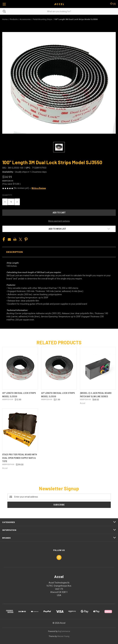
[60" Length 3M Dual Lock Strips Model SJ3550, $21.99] (59, 368)
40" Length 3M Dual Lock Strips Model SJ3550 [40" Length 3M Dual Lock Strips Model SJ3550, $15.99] (19, 395)
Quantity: (7, 195)
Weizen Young (63, 636)
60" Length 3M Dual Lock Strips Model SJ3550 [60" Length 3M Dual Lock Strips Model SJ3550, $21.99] (58, 395)
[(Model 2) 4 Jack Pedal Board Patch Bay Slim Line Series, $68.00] (98, 368)
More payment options (59, 221)
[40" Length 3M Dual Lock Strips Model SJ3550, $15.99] (20, 368)
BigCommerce (64, 631)
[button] (38, 188)
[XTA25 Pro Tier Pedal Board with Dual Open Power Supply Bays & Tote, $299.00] (20, 430)
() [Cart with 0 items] (113, 4)
